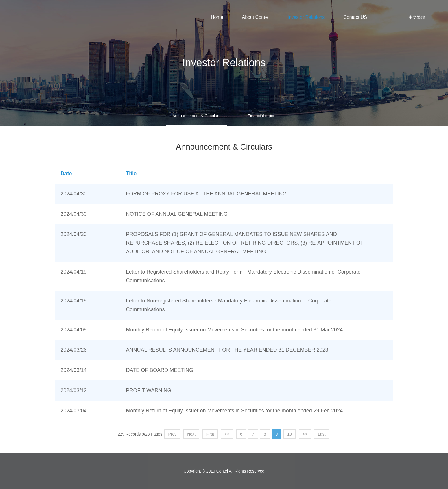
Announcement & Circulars (197, 116)
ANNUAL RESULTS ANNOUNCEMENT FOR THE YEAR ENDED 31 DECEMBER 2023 (227, 350)
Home (217, 17)
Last (322, 434)
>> (305, 434)
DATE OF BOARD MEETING (160, 370)
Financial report (262, 116)
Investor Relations (306, 17)
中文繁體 (417, 17)
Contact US (355, 17)
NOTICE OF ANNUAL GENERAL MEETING (177, 214)
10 (290, 434)
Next (191, 434)
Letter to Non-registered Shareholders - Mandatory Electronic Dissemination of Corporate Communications (229, 305)
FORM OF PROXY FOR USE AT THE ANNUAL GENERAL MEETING (206, 194)
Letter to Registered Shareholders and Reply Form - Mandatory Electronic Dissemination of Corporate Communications (243, 276)
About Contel (256, 17)
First (210, 434)
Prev (172, 434)
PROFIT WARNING (149, 390)
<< (227, 434)
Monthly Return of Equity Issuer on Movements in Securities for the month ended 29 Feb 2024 (234, 411)
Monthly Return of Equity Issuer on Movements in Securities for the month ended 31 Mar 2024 (234, 330)
